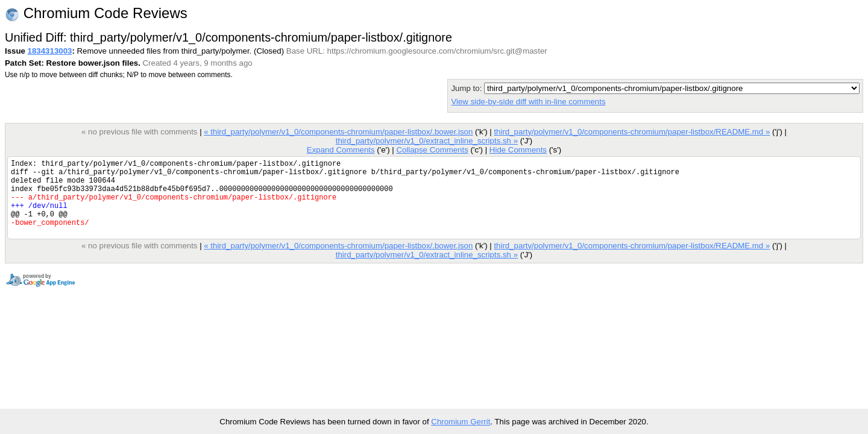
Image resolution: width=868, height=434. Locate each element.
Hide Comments (518, 150)
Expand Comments (341, 150)
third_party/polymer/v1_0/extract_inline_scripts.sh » (427, 141)
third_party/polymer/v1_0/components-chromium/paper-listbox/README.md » (632, 132)
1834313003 (50, 51)
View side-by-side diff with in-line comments (528, 102)
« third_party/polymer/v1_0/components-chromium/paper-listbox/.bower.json (338, 132)
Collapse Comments (432, 150)
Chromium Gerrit (461, 422)
